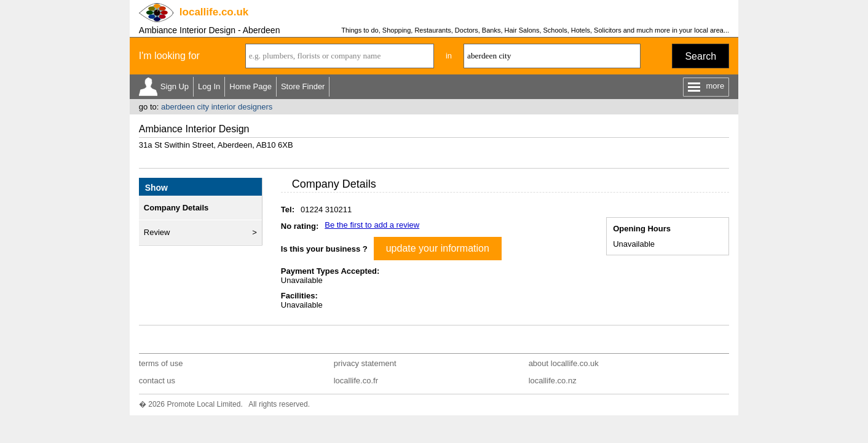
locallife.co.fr (356, 381)
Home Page (251, 86)
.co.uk (214, 12)
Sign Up (175, 86)
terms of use (161, 363)
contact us (157, 381)
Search (700, 56)
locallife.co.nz (553, 381)
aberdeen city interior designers (217, 107)
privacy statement (365, 363)
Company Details (176, 208)
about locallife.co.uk (564, 363)
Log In (209, 86)
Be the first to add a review (372, 225)
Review (157, 232)
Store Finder (303, 86)
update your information (438, 248)
